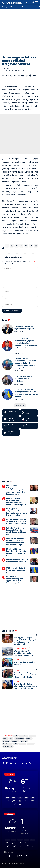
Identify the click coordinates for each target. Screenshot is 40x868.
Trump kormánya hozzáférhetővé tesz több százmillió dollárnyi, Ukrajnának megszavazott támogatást (25, 363)
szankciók (6, 741)
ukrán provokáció (8, 746)
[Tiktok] (29, 419)
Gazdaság (29, 738)
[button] (24, 2)
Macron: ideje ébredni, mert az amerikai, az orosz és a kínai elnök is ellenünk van (17, 521)
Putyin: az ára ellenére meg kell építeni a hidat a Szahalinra (25, 379)
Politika (16, 635)
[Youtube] (11, 419)
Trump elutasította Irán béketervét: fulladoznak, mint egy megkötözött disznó (25, 686)
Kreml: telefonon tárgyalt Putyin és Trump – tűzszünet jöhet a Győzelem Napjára (25, 675)
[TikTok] (19, 763)
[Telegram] (29, 426)
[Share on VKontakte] (15, 76)
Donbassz (22, 744)
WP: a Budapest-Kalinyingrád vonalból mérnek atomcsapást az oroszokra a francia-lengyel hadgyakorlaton (17, 490)
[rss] (11, 433)
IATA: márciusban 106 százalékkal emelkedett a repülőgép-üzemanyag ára (24, 653)
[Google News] (15, 763)
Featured (32, 736)
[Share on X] (11, 76)
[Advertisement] (20, 31)
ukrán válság (24, 736)
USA (11, 738)
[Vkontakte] (11, 426)
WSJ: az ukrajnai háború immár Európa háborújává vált (16, 570)
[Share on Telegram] (19, 76)
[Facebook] (11, 413)
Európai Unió (15, 741)
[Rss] (30, 763)
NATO (15, 744)
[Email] (23, 76)
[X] (29, 413)
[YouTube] (11, 763)
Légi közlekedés (25, 648)
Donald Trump (7, 744)
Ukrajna (5, 738)
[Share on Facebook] (7, 76)
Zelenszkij (24, 741)
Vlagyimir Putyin (19, 738)
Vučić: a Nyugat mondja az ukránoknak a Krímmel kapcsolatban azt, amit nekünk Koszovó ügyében (16, 542)
